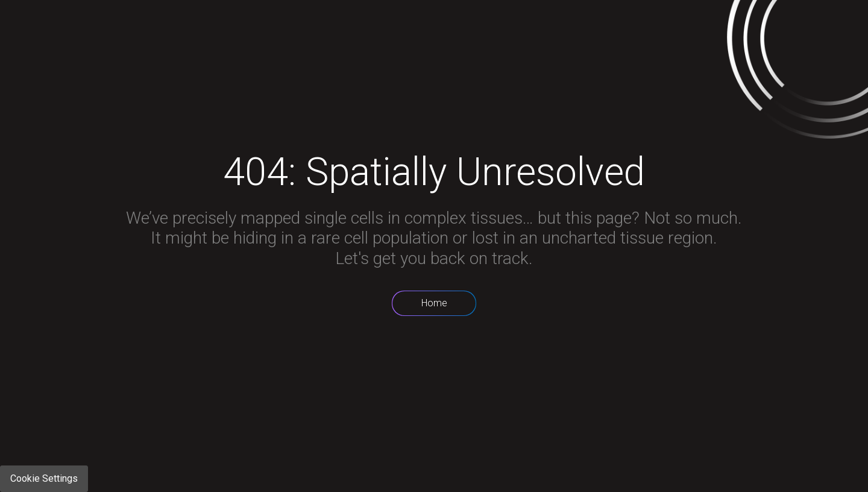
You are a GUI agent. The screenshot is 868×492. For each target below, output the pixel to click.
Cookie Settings (44, 478)
